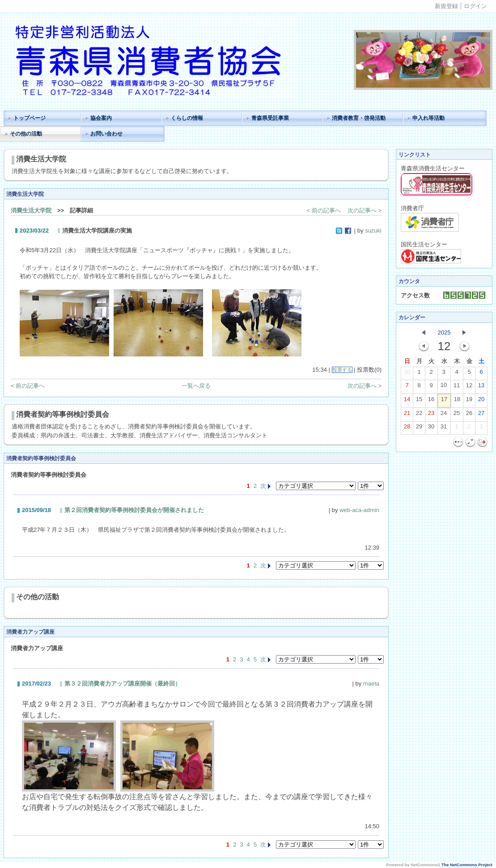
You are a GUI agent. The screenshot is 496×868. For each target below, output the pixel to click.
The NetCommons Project (467, 865)
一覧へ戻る (196, 386)
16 (431, 401)
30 (407, 374)
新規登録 (446, 6)
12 (469, 387)
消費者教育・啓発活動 (359, 118)
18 (457, 401)
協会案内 (101, 118)
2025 (444, 332)
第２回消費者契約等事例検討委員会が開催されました (134, 510)
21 (407, 415)
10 (444, 387)
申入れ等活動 (428, 118)
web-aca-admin (359, 510)
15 (419, 401)
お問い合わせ (106, 134)
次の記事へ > (365, 210)
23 (431, 415)
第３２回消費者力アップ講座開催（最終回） (123, 684)
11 (457, 387)
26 (469, 415)
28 (407, 428)
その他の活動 (26, 134)
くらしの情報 (187, 118)
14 (407, 401)
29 (419, 428)
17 (444, 401)
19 (469, 401)
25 (457, 415)
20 (481, 401)
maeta (371, 684)
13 (481, 387)
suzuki (373, 231)
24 (444, 415)
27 (481, 415)
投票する (342, 370)
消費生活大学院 (31, 210)
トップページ (30, 118)
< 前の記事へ (324, 210)
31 (444, 428)
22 (419, 415)
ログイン (475, 6)
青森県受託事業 (270, 118)
